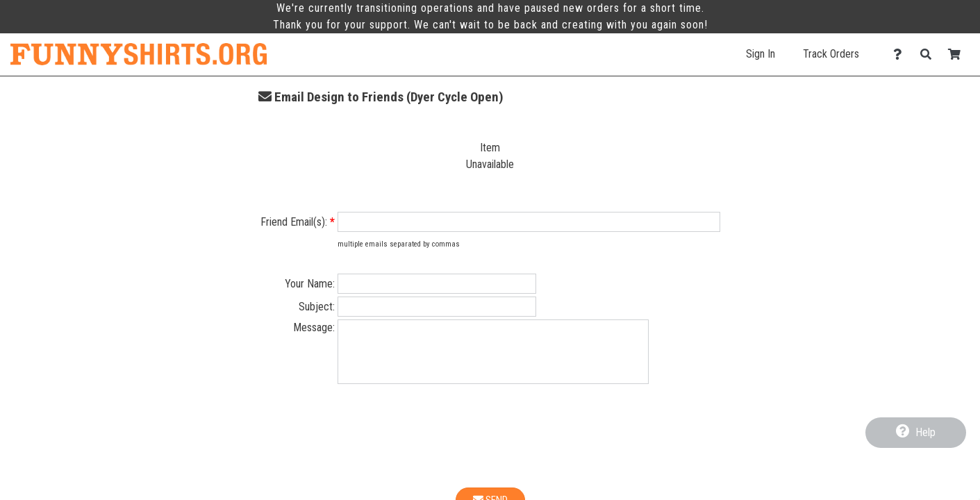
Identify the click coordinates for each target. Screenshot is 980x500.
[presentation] (490, 449)
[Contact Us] (901, 55)
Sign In (761, 54)
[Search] (930, 55)
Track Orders (831, 54)
